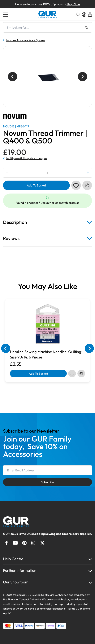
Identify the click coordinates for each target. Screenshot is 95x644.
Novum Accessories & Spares (24, 40)
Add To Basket (36, 185)
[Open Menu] (6, 14)
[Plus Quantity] (88, 173)
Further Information (20, 570)
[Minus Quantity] (7, 173)
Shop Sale (73, 4)
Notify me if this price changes (25, 158)
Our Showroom (16, 582)
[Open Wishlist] (78, 15)
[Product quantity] (47, 173)
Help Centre (13, 559)
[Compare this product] (87, 185)
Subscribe (48, 482)
